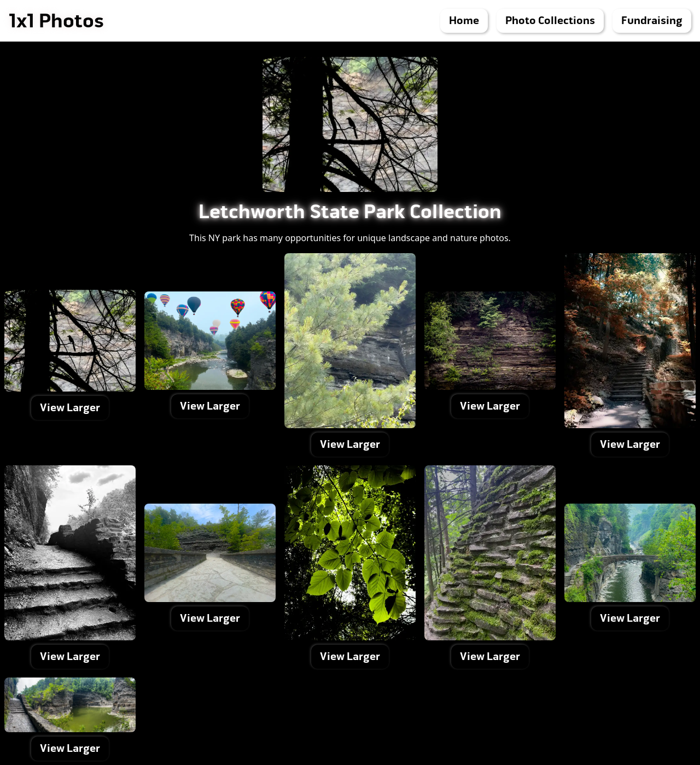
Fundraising (652, 21)
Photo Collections (550, 21)
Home (464, 21)
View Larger (70, 408)
